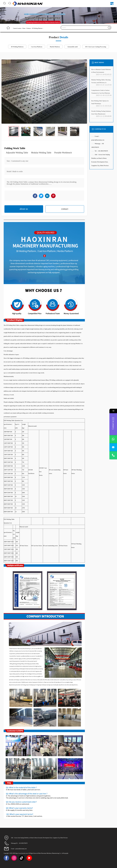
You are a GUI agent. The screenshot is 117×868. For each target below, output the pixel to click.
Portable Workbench (63, 153)
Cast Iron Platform (37, 47)
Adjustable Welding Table (17, 153)
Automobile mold (72, 47)
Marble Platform (55, 47)
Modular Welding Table (41, 153)
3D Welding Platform (37, 28)
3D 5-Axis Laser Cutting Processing (96, 47)
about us (24, 209)
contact (65, 209)
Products (29, 28)
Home (24, 28)
